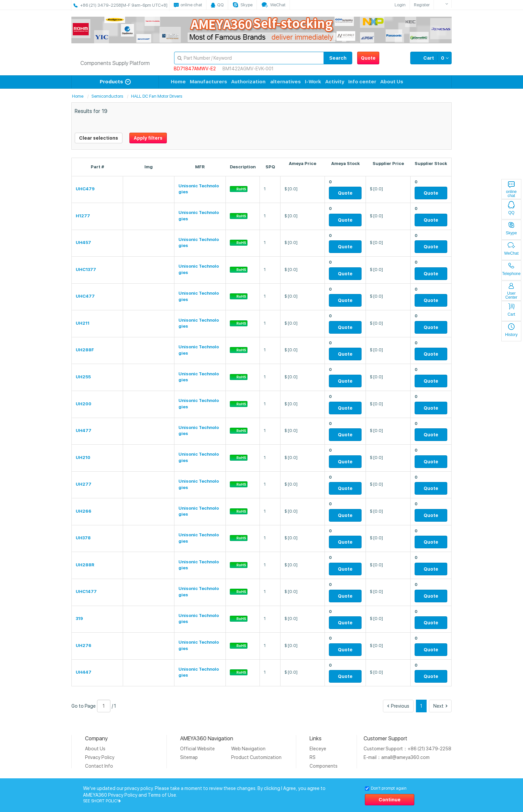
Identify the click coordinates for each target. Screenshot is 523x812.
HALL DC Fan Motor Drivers (157, 96)
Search (338, 58)
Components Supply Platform (115, 63)
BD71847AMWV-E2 (195, 69)
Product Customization (256, 757)
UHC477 (85, 296)
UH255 (83, 377)
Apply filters (148, 138)
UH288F (85, 350)
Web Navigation (248, 749)
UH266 (84, 511)
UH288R (85, 565)
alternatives (286, 82)
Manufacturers (208, 82)
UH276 (84, 645)
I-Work (313, 82)
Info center (362, 82)
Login (400, 5)
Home (178, 82)
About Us (392, 82)
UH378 (83, 538)
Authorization (248, 82)
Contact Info (99, 766)
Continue (390, 800)
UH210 (83, 457)
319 (79, 618)
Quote (368, 58)
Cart (431, 58)
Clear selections (99, 138)
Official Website (197, 749)
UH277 (84, 484)
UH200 (84, 404)
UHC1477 (86, 591)
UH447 (84, 672)
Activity (335, 82)
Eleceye (318, 749)
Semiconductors (107, 96)
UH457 (83, 242)
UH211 (83, 323)
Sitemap (189, 757)
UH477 (84, 430)
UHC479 (85, 189)
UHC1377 (86, 269)
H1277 (83, 216)
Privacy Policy (100, 757)
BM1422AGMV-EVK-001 (248, 69)
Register (422, 5)
